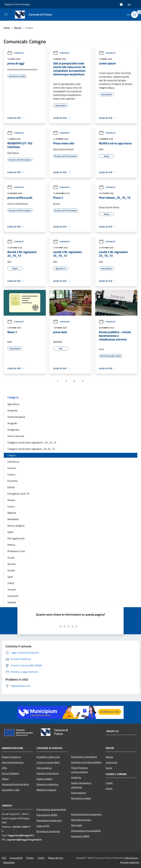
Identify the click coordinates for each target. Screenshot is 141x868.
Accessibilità (16, 858)
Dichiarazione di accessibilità (86, 831)
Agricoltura (13, 404)
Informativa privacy (81, 820)
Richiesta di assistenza (48, 831)
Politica (11, 545)
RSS (4, 858)
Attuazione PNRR (80, 836)
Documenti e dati (11, 790)
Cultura (11, 474)
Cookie (41, 858)
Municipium (132, 858)
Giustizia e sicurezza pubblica (86, 762)
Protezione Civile (16, 551)
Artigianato (13, 430)
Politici (5, 779)
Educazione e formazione (84, 757)
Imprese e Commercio (48, 773)
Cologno (12, 455)
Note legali (77, 825)
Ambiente (13, 410)
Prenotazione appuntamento (51, 809)
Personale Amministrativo (15, 784)
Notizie (109, 757)
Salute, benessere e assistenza (81, 785)
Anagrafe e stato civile (48, 757)
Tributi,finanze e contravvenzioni (80, 770)
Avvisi (109, 768)
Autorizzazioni (79, 793)
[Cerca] (135, 15)
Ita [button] (130, 4)
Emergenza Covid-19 (18, 494)
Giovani (11, 500)
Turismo (12, 590)
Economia (13, 481)
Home (7, 28)
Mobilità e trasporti (46, 790)
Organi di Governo (11, 757)
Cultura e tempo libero (48, 762)
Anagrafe (12, 423)
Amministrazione (16, 417)
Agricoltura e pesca (81, 798)
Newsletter (13, 519)
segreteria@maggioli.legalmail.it (24, 840)
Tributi (11, 583)
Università (13, 596)
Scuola (11, 558)
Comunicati (16, 53)
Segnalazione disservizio (49, 820)
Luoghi (109, 783)
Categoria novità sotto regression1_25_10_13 (32, 442)
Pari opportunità (16, 538)
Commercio (13, 462)
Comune (12, 468)
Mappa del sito (56, 858)
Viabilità (12, 602)
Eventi (109, 788)
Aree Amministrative (13, 762)
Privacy (30, 858)
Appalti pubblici (44, 779)
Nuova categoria (16, 526)
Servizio (12, 564)
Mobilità (12, 513)
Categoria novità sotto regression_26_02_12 (31, 449)
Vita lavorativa (44, 768)
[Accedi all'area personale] (121, 4)
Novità (18, 28)
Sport (10, 577)
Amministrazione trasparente (86, 814)
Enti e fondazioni (11, 773)
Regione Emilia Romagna (17, 4)
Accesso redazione (130, 862)
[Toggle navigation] (6, 14)
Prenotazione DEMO (47, 815)
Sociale (11, 570)
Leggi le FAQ (43, 826)
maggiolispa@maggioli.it (21, 835)
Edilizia (11, 487)
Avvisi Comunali (16, 436)
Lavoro (11, 506)
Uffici (5, 768)
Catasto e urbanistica (47, 784)
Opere (11, 532)
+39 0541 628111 (21, 827)
